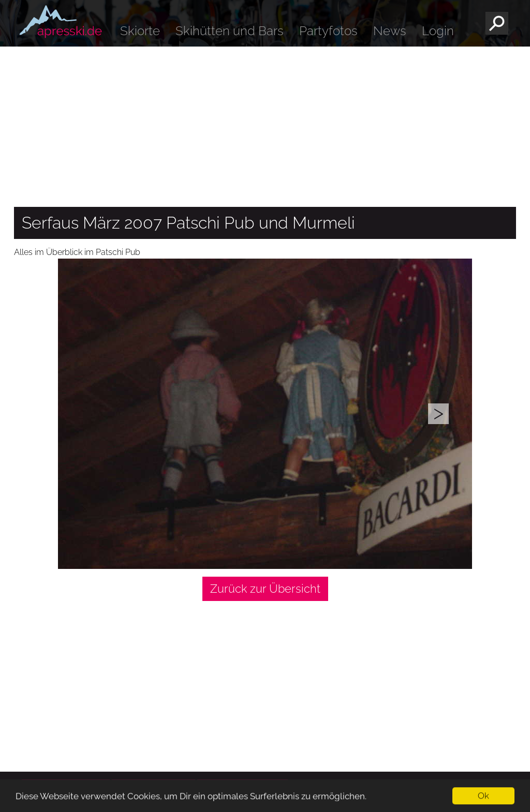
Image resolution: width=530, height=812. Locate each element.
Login (438, 31)
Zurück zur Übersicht (265, 589)
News (390, 31)
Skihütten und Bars (230, 31)
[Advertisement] (265, 124)
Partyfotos (328, 31)
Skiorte (140, 31)
